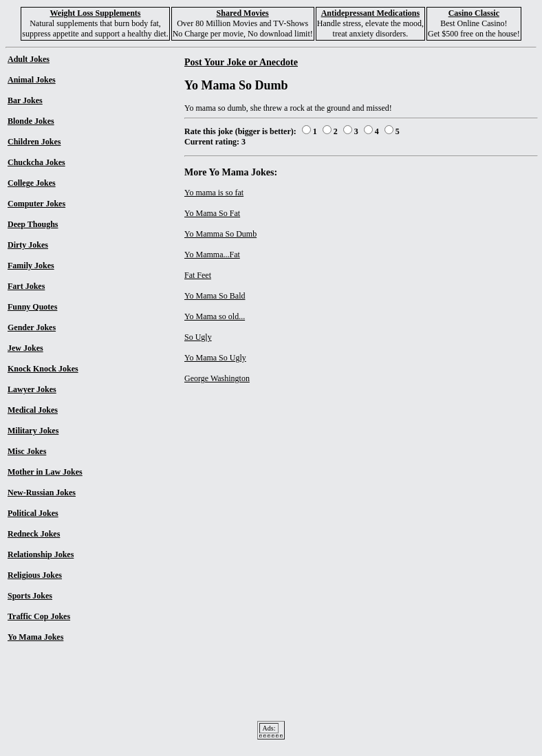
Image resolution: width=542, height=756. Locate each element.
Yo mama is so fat (214, 193)
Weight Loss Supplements (95, 13)
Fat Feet (198, 275)
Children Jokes (34, 142)
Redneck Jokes (34, 534)
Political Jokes (33, 513)
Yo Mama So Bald (215, 296)
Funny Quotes (32, 307)
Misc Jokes (27, 451)
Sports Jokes (30, 596)
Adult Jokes (29, 59)
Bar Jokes (25, 100)
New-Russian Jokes (42, 493)
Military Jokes (33, 431)
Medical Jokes (33, 410)
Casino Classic (474, 13)
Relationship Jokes (41, 554)
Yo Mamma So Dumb (220, 234)
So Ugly (198, 337)
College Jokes (32, 183)
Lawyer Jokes (32, 389)
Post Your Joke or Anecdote (241, 62)
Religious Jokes (35, 575)
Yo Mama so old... (215, 316)
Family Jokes (31, 266)
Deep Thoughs (33, 224)
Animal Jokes (32, 80)
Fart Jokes (26, 286)
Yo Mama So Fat (212, 213)
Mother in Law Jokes (45, 472)
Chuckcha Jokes (36, 162)
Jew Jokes (25, 348)
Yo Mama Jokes (35, 637)
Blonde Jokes (31, 121)
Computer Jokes (36, 204)
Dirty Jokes (28, 245)
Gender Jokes (32, 327)
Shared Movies (243, 13)
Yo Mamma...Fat (212, 255)
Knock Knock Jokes (43, 369)
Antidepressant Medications (370, 13)
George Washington (217, 378)
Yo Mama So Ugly (215, 358)
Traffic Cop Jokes (39, 616)
